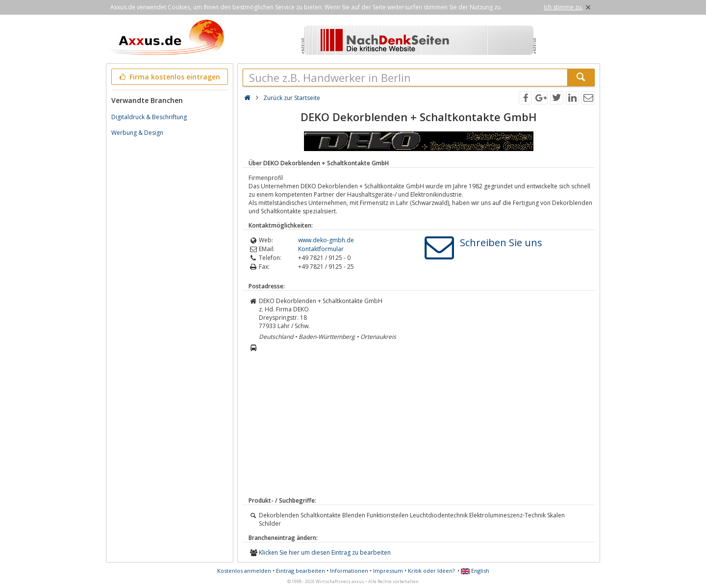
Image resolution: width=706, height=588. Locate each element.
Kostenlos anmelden (244, 571)
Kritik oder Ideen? (431, 571)
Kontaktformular (321, 249)
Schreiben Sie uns (501, 243)
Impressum (388, 571)
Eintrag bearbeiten (301, 571)
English (475, 571)
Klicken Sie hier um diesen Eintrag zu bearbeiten (325, 552)
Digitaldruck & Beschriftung (149, 117)
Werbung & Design (137, 133)
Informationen (349, 571)
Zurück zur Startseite (292, 98)
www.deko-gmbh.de (326, 240)
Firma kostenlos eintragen (169, 77)
